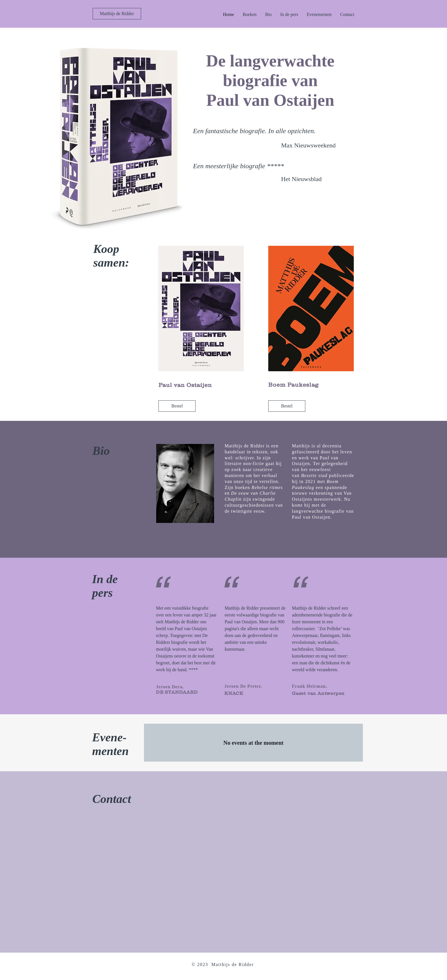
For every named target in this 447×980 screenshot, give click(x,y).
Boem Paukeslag (293, 385)
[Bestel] (177, 406)
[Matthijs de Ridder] (117, 14)
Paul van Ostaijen (185, 385)
